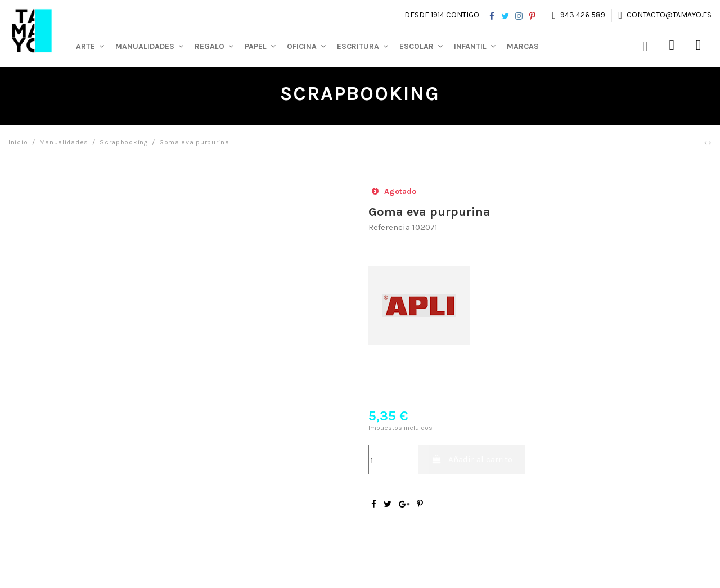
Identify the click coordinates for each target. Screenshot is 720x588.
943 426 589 (583, 15)
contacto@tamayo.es (668, 15)
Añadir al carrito (472, 459)
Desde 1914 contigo (442, 15)
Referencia (389, 227)
